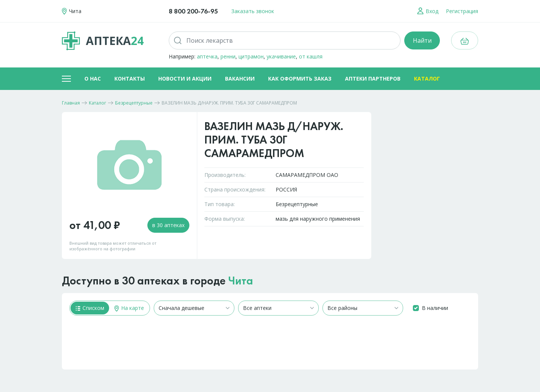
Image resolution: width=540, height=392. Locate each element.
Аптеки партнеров (373, 79)
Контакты (130, 79)
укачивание (281, 56)
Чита (241, 281)
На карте (129, 308)
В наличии (435, 308)
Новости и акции (185, 79)
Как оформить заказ (300, 79)
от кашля (311, 56)
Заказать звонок (253, 11)
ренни (228, 56)
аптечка (207, 56)
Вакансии (240, 79)
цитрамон (251, 56)
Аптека (103, 41)
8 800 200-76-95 (193, 11)
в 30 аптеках (168, 225)
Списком (90, 308)
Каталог (427, 79)
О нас (93, 79)
